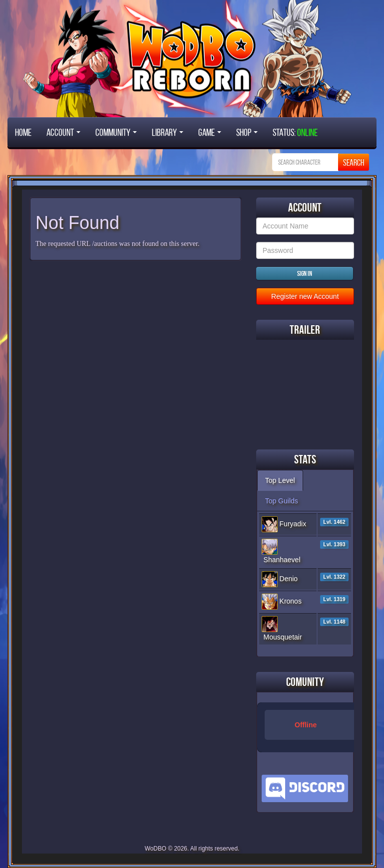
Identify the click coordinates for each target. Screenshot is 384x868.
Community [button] (116, 132)
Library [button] (168, 132)
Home (23, 132)
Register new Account (305, 296)
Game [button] (210, 132)
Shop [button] (247, 132)
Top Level (280, 480)
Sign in (305, 273)
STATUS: (295, 132)
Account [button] (63, 132)
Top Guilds (282, 501)
